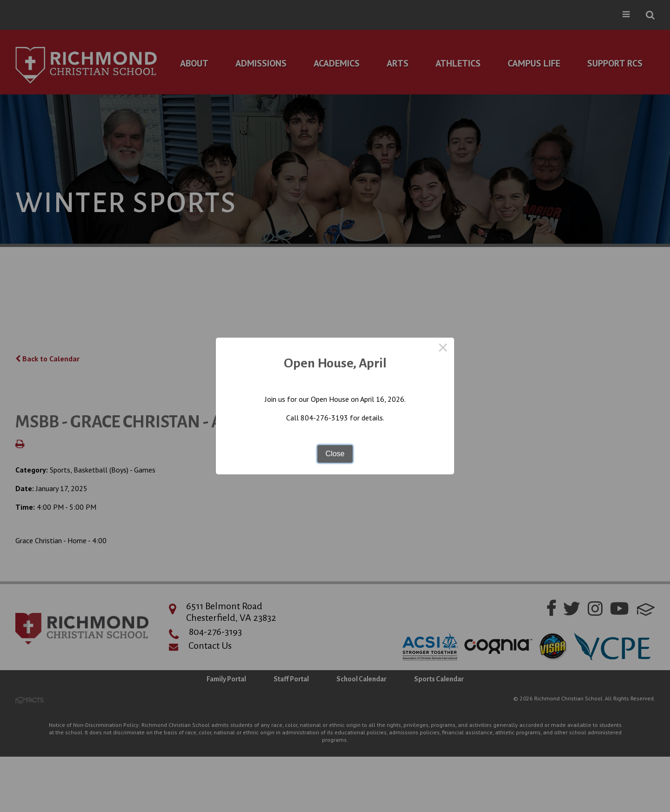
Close (335, 454)
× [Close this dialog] (443, 349)
